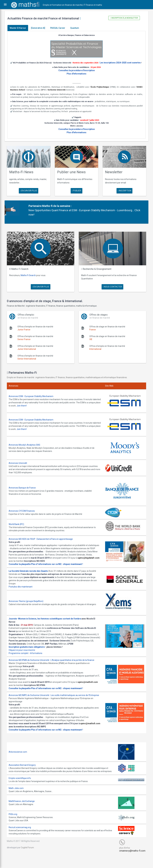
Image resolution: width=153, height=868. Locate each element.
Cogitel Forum (29, 860)
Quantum (77, 28)
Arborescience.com (20, 761)
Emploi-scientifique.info (22, 791)
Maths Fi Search (30, 277)
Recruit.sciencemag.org (22, 840)
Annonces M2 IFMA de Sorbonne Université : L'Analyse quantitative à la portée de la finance (54, 667)
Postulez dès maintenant (23, 590)
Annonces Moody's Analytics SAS (27, 445)
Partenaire (37, 209)
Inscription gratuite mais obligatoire (29, 653)
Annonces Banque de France (24, 488)
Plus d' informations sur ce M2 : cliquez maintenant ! (59, 567)
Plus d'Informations (76, 77)
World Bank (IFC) (18, 524)
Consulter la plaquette (22, 567)
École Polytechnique (99, 90)
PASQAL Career (60, 28)
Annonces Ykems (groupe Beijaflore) (28, 604)
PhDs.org (15, 827)
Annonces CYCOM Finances (24, 511)
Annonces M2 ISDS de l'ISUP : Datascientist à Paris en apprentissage (43, 539)
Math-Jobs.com (18, 801)
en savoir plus (30, 193)
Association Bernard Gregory (24, 774)
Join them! (36, 407)
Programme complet (21, 660)
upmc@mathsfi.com (90, 688)
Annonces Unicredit (20, 463)
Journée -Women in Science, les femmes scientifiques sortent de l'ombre (47, 622)
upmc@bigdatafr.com (22, 564)
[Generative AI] (40, 28)
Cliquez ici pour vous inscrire (24, 656)
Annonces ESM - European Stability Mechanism (33, 398)
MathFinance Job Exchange (24, 814)
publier (76, 193)
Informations (38, 660)
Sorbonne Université (59, 93)
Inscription (123, 193)
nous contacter (111, 288)
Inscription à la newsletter (123, 18)
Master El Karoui (20, 28)
